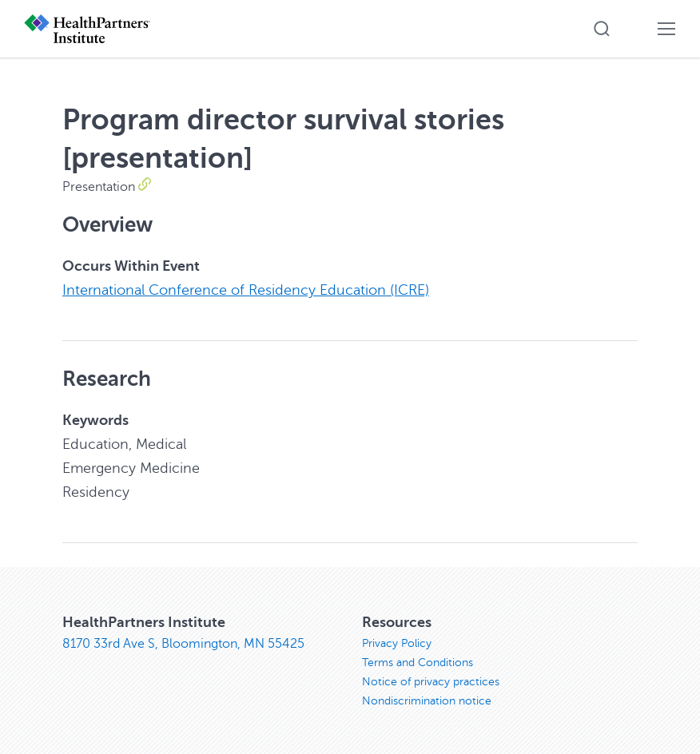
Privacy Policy (397, 643)
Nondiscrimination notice (427, 701)
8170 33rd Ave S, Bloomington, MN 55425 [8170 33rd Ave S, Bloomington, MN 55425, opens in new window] (183, 644)
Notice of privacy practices (431, 682)
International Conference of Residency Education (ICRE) (246, 290)
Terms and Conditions (418, 663)
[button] (602, 29)
